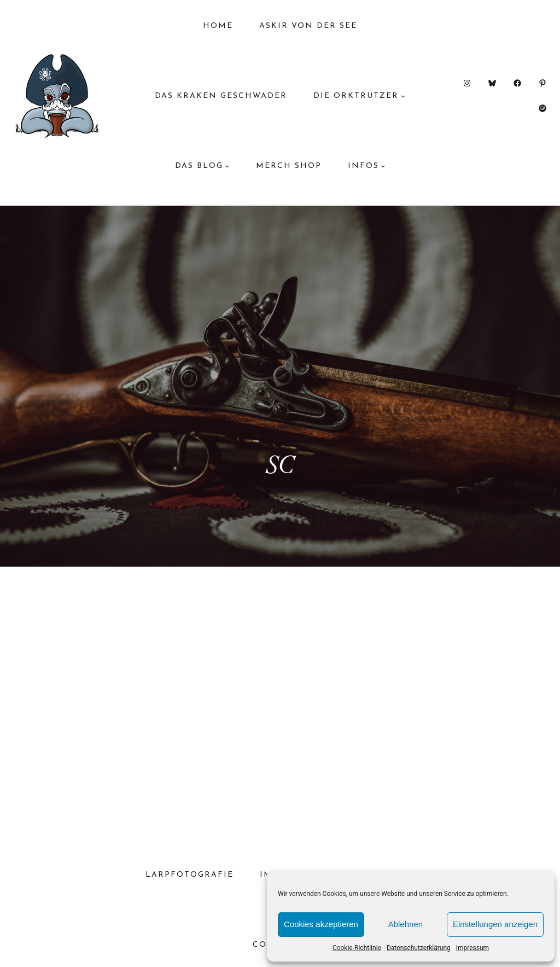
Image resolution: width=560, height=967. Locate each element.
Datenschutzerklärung (419, 948)
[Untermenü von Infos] (383, 166)
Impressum (472, 948)
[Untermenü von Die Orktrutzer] (403, 96)
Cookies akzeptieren (321, 924)
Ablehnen (406, 924)
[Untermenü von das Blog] (227, 166)
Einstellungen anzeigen (495, 924)
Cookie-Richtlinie (357, 948)
